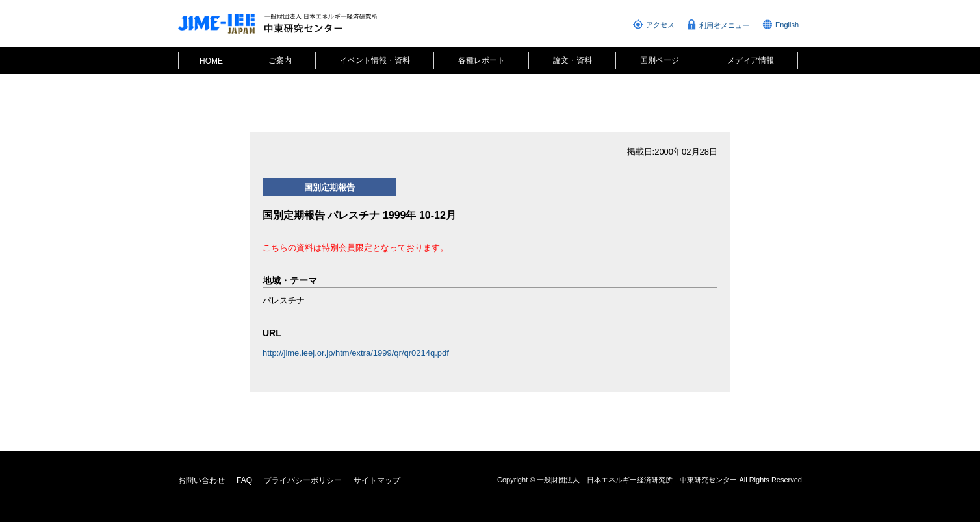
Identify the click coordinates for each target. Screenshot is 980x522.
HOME (211, 61)
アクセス (660, 25)
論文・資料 (573, 60)
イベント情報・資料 (375, 60)
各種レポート (482, 60)
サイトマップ (377, 480)
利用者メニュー (724, 25)
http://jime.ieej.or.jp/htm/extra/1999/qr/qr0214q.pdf (356, 353)
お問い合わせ (201, 480)
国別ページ (660, 60)
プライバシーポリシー (303, 480)
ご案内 (280, 60)
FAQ (244, 480)
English (787, 25)
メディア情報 (751, 60)
